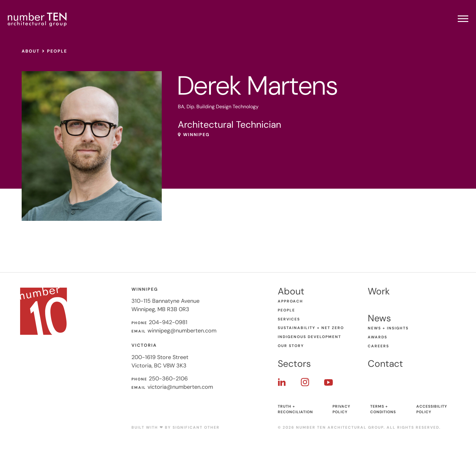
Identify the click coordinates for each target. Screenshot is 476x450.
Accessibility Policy (432, 409)
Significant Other (196, 427)
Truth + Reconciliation (295, 409)
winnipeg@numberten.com (182, 331)
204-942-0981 (168, 322)
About (31, 51)
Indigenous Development (309, 337)
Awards (377, 337)
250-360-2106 (168, 379)
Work (379, 291)
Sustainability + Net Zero (311, 328)
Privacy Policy (341, 409)
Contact (385, 364)
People (57, 51)
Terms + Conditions (383, 409)
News (379, 318)
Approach (290, 301)
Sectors (294, 364)
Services (289, 319)
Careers (378, 346)
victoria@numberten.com (180, 387)
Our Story (291, 346)
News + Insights (388, 328)
